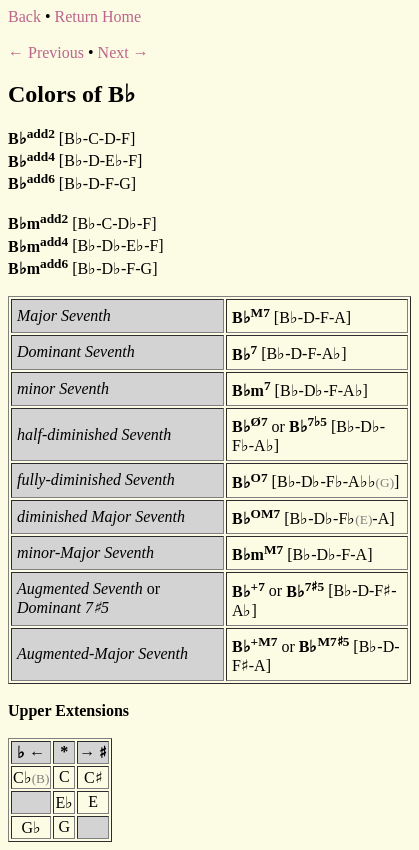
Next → (123, 52)
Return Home (97, 16)
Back (24, 16)
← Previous (46, 52)
